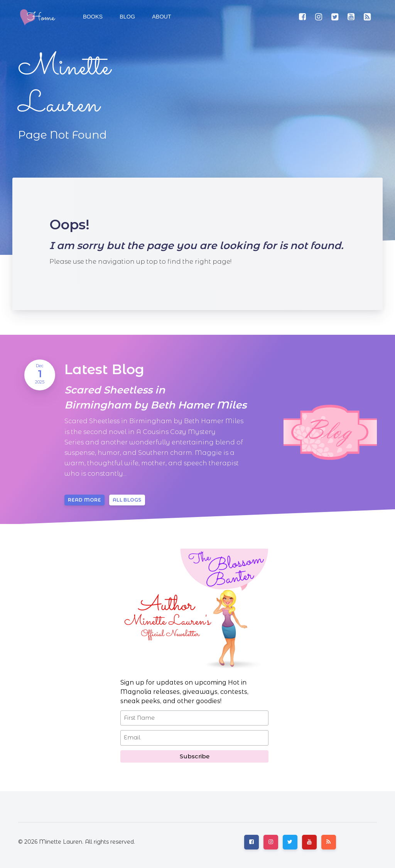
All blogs (127, 500)
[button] (127, 17)
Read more (84, 500)
